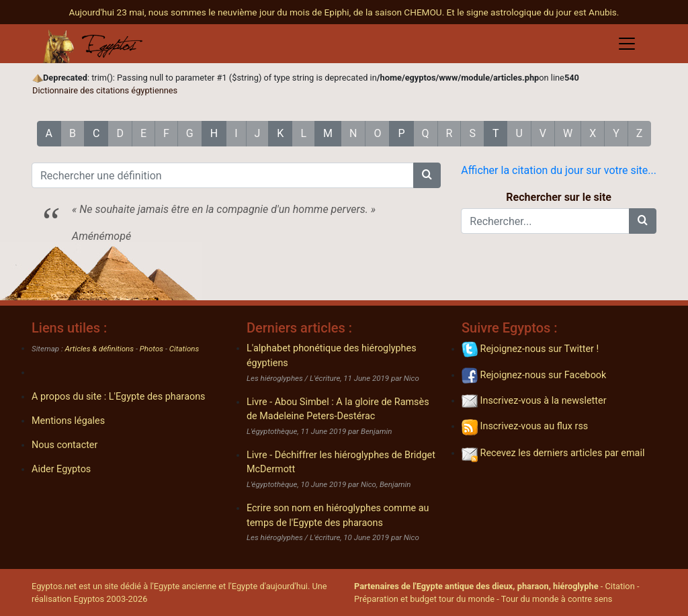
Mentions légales (68, 421)
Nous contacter (64, 445)
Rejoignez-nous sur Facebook (534, 375)
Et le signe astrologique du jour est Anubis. (533, 12)
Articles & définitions (100, 349)
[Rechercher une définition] (223, 175)
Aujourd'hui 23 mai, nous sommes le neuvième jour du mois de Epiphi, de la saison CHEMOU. (258, 12)
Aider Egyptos (61, 469)
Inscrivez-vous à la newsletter (534, 401)
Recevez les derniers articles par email (553, 453)
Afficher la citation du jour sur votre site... (559, 170)
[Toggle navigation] (627, 44)
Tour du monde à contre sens (557, 599)
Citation (619, 586)
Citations (184, 349)
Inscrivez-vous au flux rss (525, 426)
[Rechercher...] (545, 221)
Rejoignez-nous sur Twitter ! (530, 349)
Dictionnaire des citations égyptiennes (105, 90)
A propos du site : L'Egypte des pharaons (119, 397)
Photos (152, 349)
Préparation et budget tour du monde (424, 599)
